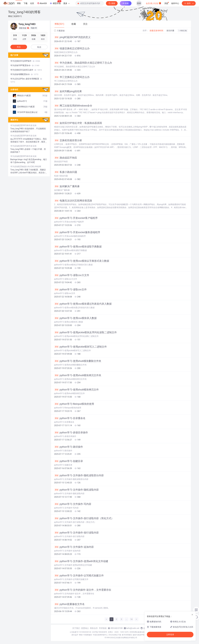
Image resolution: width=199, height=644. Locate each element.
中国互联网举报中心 (100, 635)
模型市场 (56, 2)
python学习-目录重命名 (70, 418)
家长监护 (75, 635)
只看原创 (59, 31)
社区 (32, 3)
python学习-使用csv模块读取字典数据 (78, 247)
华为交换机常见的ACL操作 (26, 70)
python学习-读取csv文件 (70, 290)
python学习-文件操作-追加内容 (74, 547)
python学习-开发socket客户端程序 (76, 218)
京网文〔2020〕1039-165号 (118, 632)
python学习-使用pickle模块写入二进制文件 (81, 347)
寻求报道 (103, 628)
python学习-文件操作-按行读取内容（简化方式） (84, 518)
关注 (19, 47)
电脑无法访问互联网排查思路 (73, 201)
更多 (66, 3)
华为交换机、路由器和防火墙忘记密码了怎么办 (83, 63)
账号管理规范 (127, 635)
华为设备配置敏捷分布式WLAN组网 (26, 166)
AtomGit (42, 3)
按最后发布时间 (156, 31)
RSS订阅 (183, 31)
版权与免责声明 (139, 635)
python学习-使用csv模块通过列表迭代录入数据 (83, 304)
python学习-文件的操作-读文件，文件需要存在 (83, 590)
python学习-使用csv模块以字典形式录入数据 (82, 261)
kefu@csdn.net (133, 628)
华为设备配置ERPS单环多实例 (23, 125)
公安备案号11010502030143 (80, 632)
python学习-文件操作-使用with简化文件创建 (81, 561)
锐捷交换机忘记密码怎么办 (72, 48)
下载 (26, 3)
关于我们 (76, 628)
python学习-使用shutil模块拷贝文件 (76, 390)
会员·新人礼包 (154, 3)
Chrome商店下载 (115, 635)
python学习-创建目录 (69, 461)
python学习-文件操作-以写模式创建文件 (79, 576)
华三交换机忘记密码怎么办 (72, 77)
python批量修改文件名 (69, 604)
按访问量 (170, 31)
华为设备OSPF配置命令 (25, 65)
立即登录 (170, 635)
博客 (19, 3)
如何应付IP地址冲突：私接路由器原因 (78, 123)
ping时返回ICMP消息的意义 (72, 37)
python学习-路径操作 (69, 447)
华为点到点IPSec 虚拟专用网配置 (26, 80)
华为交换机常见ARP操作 (25, 61)
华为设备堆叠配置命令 (24, 74)
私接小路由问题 (66, 172)
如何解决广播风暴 (67, 186)
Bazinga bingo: (17, 159)
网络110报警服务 (85, 635)
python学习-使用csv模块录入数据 (75, 318)
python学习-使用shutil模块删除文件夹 (78, 361)
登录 (139, 3)
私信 (39, 47)
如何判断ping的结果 (68, 91)
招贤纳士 (85, 628)
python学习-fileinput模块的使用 (74, 404)
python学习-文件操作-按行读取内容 (76, 533)
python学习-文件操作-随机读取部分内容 (79, 475)
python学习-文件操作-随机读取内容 (76, 490)
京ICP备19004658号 (100, 632)
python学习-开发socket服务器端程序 (77, 232)
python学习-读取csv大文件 (72, 275)
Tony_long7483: (17, 129)
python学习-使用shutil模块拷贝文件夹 (78, 375)
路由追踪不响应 (66, 158)
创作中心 (175, 3)
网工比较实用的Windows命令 (73, 106)
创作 (189, 3)
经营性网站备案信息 (137, 632)
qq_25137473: (17, 139)
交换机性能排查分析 (68, 140)
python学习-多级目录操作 (71, 433)
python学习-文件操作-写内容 (73, 504)
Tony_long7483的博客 (24, 12)
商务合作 (94, 628)
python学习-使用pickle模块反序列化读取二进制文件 (85, 332)
